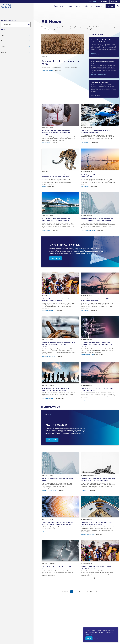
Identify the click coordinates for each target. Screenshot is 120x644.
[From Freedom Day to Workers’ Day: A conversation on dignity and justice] (60, 381)
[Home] (6, 6)
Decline (96, 638)
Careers (99, 6)
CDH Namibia (103, 2)
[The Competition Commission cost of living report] (60, 559)
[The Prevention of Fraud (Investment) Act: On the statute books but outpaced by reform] (100, 212)
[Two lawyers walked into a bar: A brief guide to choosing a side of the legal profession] (60, 168)
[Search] (118, 6)
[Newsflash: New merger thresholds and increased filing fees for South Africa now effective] (60, 124)
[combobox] (16, 25)
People (69, 6)
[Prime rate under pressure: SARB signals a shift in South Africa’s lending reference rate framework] (60, 337)
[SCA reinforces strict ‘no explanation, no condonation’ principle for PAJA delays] (60, 212)
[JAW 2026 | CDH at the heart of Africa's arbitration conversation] (100, 124)
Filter (3, 30)
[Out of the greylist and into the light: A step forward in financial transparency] (100, 516)
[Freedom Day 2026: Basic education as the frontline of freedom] (100, 559)
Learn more (56, 258)
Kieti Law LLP (93, 2)
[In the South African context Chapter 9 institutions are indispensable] (60, 292)
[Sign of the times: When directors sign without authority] (60, 472)
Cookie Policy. (89, 634)
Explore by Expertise (9, 20)
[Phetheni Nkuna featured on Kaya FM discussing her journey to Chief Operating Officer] (100, 472)
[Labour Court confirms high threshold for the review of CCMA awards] (100, 292)
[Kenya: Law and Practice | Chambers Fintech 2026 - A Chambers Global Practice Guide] (60, 516)
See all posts (52, 440)
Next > (96, 592)
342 (91, 592)
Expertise (58, 6)
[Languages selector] (115, 2)
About (88, 6)
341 (87, 592)
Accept (89, 638)
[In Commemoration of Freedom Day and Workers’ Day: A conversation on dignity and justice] (100, 337)
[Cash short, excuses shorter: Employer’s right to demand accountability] (100, 381)
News (78, 6)
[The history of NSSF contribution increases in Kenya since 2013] (100, 168)
